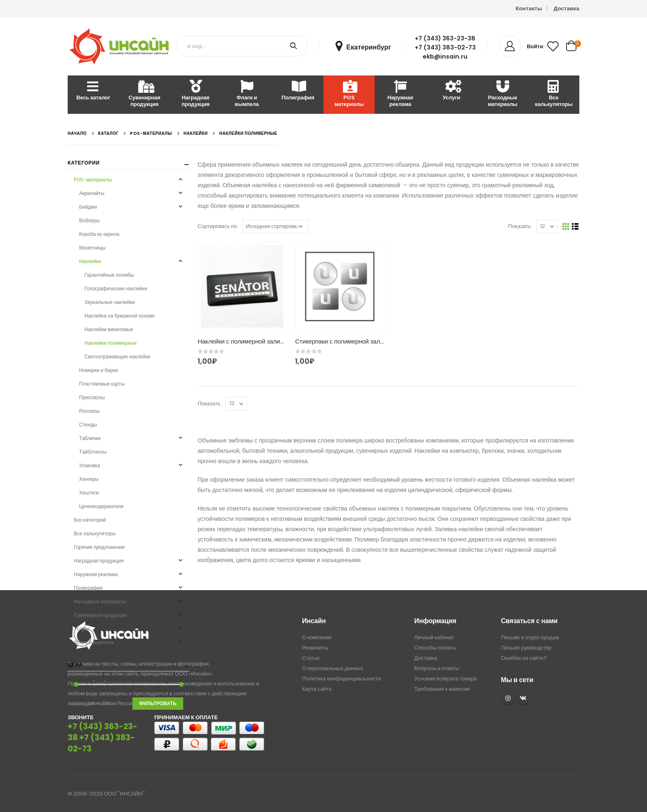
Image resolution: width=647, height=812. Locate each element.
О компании (317, 637)
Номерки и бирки (99, 370)
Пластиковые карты (102, 384)
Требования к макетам (442, 689)
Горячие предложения (99, 547)
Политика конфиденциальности (341, 679)
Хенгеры (89, 479)
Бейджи (88, 207)
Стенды (88, 425)
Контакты (529, 8)
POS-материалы (93, 180)
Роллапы (90, 411)
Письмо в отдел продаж (530, 637)
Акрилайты (92, 193)
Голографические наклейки (116, 288)
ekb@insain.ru (445, 56)
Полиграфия (298, 91)
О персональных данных (333, 668)
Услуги (451, 91)
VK (523, 698)
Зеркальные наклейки (110, 302)
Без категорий (90, 520)
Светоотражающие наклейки (117, 357)
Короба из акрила (99, 234)
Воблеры (90, 220)
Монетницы (92, 248)
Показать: (520, 226)
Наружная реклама (400, 94)
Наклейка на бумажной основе (120, 316)
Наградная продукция (196, 94)
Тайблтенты (93, 452)
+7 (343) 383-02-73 (445, 47)
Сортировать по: (218, 226)
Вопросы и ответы (437, 668)
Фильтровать (158, 703)
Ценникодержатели (101, 506)
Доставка (567, 8)
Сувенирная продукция (145, 94)
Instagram (508, 698)
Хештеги (89, 493)
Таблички (90, 438)
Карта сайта (317, 689)
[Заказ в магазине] (275, 226)
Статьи (311, 658)
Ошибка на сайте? (524, 658)
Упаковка (90, 465)
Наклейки (90, 261)
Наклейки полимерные (111, 343)
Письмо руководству (526, 648)
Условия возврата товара (445, 679)
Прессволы (92, 397)
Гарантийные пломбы (109, 275)
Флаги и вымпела (247, 94)
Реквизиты (315, 648)
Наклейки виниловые (109, 329)
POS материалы (349, 94)
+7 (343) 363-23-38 (445, 38)
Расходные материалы (503, 94)
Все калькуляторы (554, 94)
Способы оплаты (435, 648)
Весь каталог (93, 91)
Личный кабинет (434, 637)
